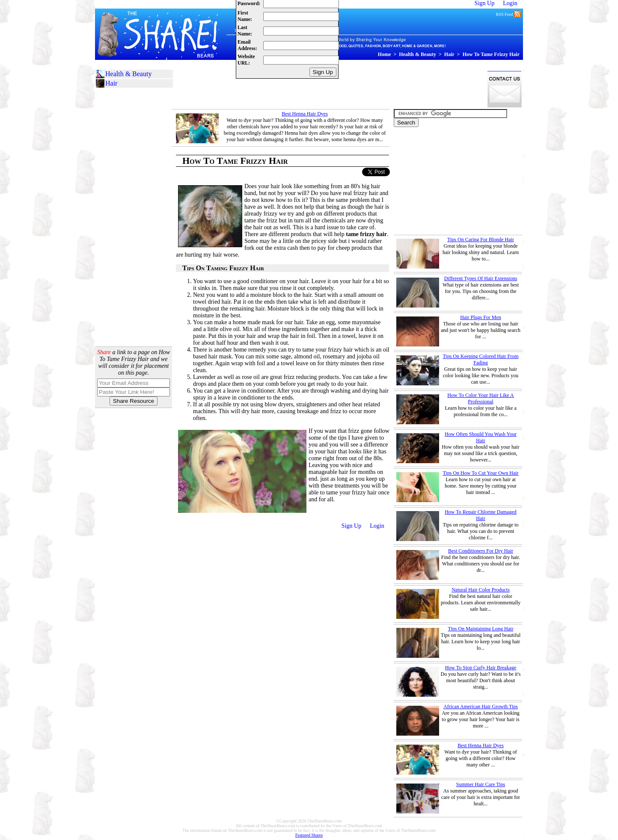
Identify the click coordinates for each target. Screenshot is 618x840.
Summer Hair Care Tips (481, 784)
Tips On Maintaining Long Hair (481, 629)
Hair (449, 54)
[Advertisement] (328, 89)
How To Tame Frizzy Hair (491, 54)
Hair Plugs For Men (481, 317)
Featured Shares (309, 835)
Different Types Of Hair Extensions (481, 278)
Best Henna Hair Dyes (305, 114)
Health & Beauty (417, 54)
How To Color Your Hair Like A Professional (480, 398)
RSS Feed (508, 14)
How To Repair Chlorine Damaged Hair (481, 515)
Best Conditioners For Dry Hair (481, 551)
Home (385, 54)
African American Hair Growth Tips (481, 707)
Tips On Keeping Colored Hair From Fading (480, 359)
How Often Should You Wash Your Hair (481, 437)
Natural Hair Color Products (481, 590)
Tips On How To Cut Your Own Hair (480, 473)
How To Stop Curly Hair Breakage (481, 668)
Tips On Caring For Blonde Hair (481, 240)
